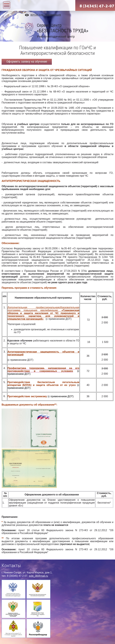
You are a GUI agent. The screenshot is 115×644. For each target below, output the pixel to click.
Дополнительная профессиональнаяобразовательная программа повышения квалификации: (43, 309)
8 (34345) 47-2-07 (97, 6)
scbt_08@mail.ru (38, 576)
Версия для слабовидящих (46, 15)
